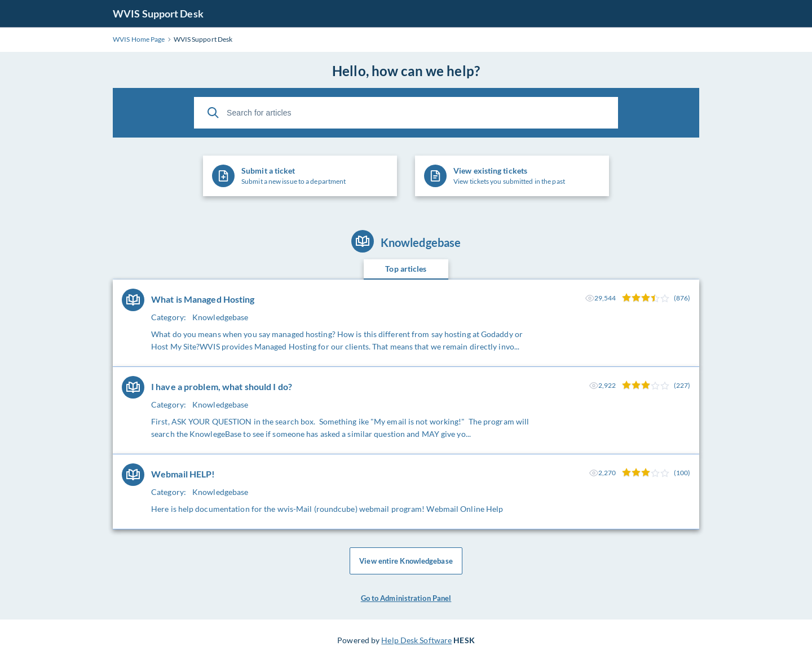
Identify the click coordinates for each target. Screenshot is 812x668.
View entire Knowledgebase (406, 561)
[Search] (213, 113)
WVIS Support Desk (158, 14)
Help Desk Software (416, 640)
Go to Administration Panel (406, 598)
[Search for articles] (406, 113)
